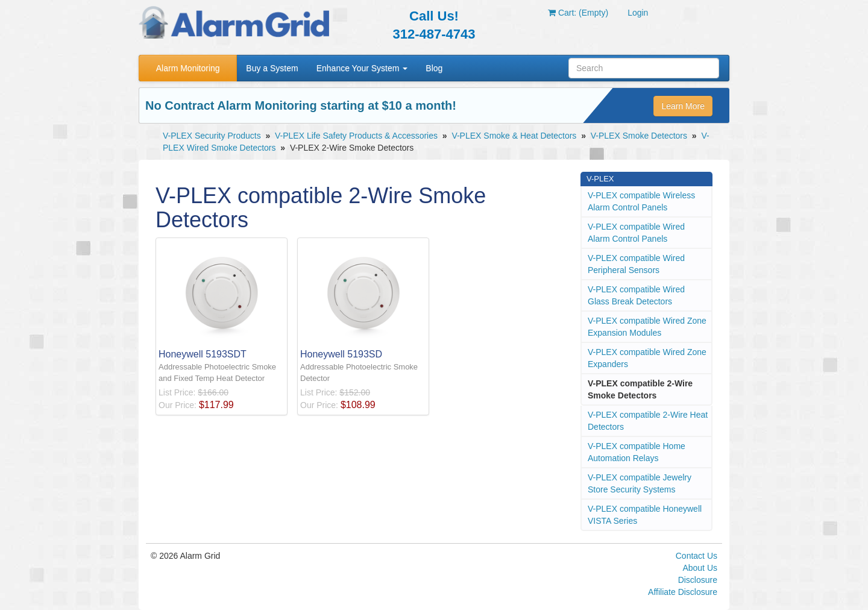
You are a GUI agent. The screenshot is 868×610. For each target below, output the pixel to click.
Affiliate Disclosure (683, 592)
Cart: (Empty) (578, 13)
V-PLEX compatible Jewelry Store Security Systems (640, 483)
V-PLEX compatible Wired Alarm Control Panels (636, 233)
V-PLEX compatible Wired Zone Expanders (647, 358)
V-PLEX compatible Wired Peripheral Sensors (636, 264)
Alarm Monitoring (188, 68)
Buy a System (272, 68)
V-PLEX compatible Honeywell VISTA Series (645, 515)
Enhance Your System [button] (362, 68)
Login (638, 13)
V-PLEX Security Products (212, 136)
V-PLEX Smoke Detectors (639, 136)
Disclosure (698, 580)
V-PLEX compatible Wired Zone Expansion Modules (647, 327)
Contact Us (697, 556)
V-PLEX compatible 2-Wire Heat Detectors (648, 421)
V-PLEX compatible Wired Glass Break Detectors (636, 295)
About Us (700, 568)
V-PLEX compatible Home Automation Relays (637, 452)
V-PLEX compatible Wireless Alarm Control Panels (641, 201)
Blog (434, 68)
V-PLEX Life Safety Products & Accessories (356, 136)
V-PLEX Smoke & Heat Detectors (514, 136)
